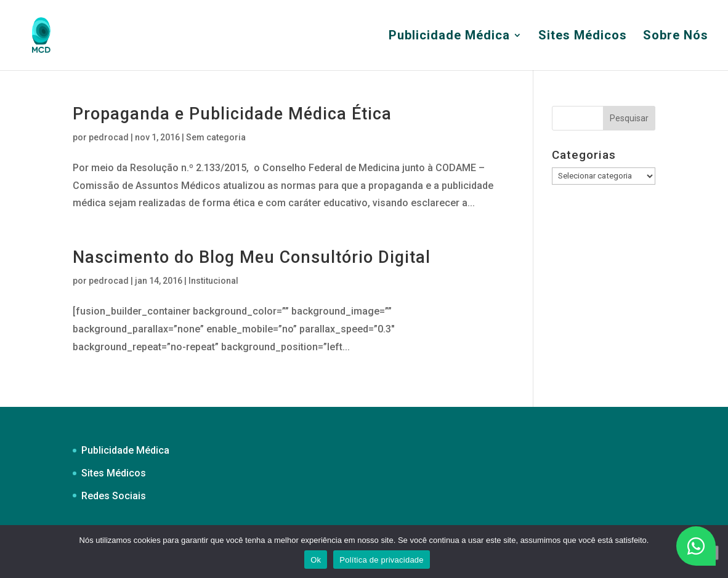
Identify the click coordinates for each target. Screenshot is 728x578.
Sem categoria (216, 137)
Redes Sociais (114, 496)
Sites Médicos (583, 37)
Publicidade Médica (449, 37)
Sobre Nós (676, 37)
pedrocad (109, 137)
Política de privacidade (382, 560)
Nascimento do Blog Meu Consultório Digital (252, 257)
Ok (316, 560)
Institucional (213, 281)
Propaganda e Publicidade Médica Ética (232, 114)
